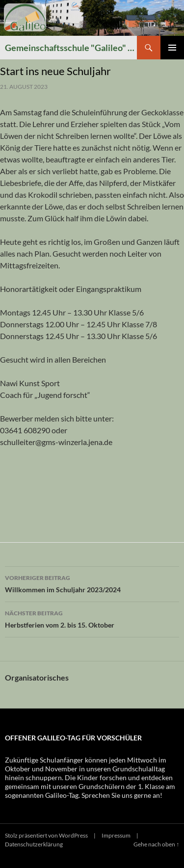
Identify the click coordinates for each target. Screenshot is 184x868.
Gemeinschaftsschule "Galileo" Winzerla (71, 48)
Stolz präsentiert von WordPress (46, 835)
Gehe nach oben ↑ (156, 844)
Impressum (116, 835)
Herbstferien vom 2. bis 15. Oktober (92, 618)
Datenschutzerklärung (34, 844)
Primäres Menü (172, 48)
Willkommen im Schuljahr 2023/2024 (92, 583)
